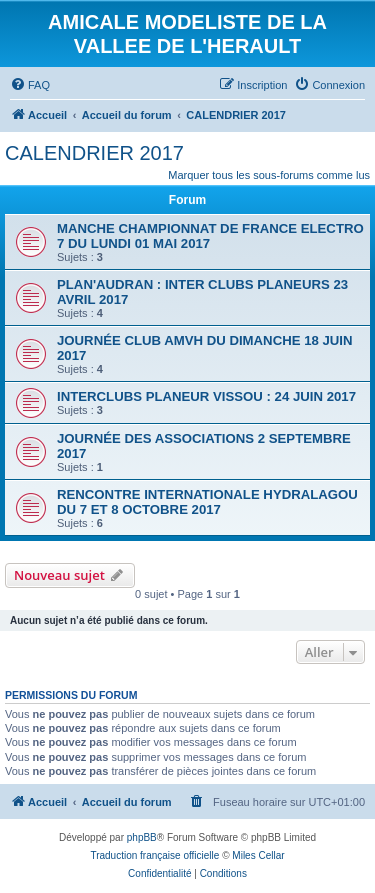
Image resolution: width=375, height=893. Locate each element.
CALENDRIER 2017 (94, 153)
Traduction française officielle (154, 855)
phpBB (142, 837)
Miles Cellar (258, 855)
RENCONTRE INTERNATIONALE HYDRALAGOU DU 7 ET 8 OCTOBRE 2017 (207, 502)
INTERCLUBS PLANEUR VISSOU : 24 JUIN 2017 (206, 396)
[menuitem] (30, 85)
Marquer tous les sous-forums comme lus (269, 175)
